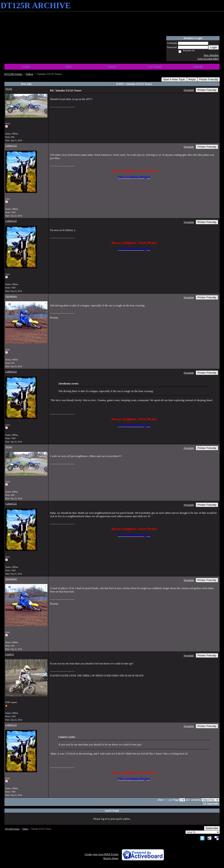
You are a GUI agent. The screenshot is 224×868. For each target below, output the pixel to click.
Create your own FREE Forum (102, 854)
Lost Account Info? (208, 59)
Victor (9, 89)
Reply (192, 79)
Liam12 (9, 654)
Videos (29, 74)
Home (69, 67)
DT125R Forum (13, 74)
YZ (205, 804)
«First (161, 800)
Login (214, 47)
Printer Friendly (209, 79)
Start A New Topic (174, 79)
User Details (155, 67)
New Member (211, 55)
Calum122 (11, 145)
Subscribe (212, 828)
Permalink (189, 90)
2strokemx (11, 296)
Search (112, 67)
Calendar (198, 67)
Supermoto (213, 804)
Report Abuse (111, 858)
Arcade (26, 67)
